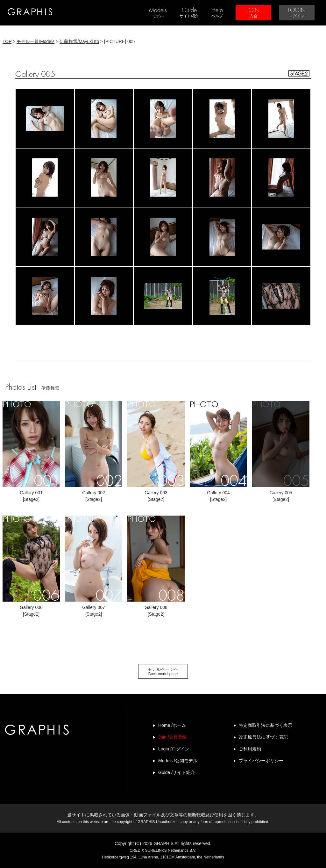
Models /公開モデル (178, 761)
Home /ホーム (172, 725)
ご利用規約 (250, 749)
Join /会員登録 (172, 737)
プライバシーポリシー (261, 761)
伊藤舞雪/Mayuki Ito (79, 41)
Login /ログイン (174, 749)
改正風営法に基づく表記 (263, 737)
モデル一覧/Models (35, 41)
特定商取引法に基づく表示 (266, 725)
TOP (7, 41)
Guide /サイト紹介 (177, 772)
